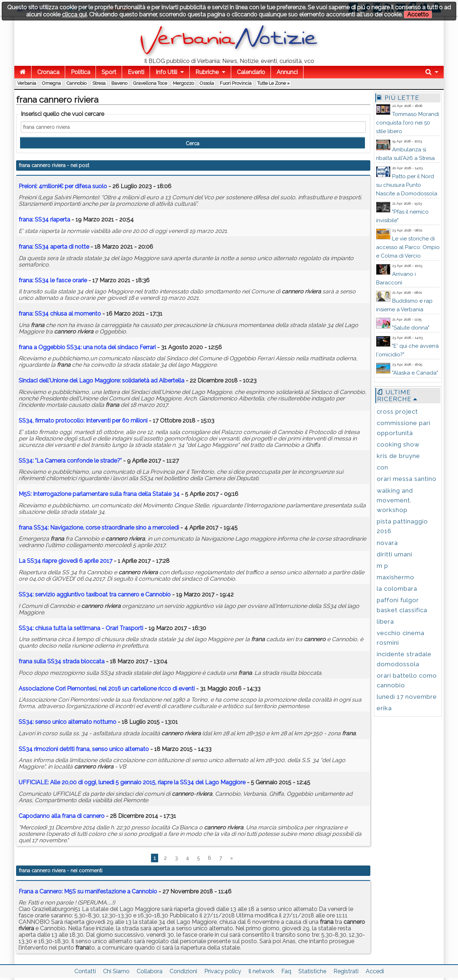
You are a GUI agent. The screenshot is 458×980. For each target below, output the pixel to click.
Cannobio (77, 83)
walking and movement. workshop (395, 500)
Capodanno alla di (62, 816)
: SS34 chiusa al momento (60, 314)
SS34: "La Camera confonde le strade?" (70, 461)
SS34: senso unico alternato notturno (67, 722)
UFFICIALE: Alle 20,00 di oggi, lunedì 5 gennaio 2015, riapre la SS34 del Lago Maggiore (132, 782)
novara (387, 543)
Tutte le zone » (274, 83)
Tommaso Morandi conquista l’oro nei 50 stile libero (408, 123)
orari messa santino (407, 479)
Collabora (150, 971)
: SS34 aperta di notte (54, 247)
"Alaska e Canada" (415, 373)
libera (385, 621)
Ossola (207, 83)
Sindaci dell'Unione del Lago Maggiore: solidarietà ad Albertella (101, 381)
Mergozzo (183, 83)
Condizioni (183, 971)
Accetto (418, 14)
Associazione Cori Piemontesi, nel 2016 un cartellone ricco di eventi (107, 689)
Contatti (85, 971)
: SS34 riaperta (44, 220)
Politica (81, 72)
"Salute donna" (411, 328)
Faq (286, 971)
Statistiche (312, 971)
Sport (109, 72)
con (383, 467)
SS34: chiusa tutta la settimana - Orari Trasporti (81, 628)
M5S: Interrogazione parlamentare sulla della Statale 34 (99, 494)
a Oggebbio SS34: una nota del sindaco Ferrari (87, 347)
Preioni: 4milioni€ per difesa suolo (63, 186)
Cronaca (48, 72)
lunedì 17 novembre (407, 697)
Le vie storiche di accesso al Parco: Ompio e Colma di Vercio (408, 247)
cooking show (398, 444)
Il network (261, 971)
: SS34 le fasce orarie (53, 280)
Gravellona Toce (150, 83)
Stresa (99, 83)
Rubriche (207, 72)
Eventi (136, 72)
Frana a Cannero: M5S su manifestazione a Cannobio (88, 891)
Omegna (51, 83)
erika (384, 708)
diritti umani (394, 554)
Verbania (27, 83)
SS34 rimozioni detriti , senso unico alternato (84, 749)
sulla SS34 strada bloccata (62, 661)
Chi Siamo (116, 971)
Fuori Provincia (236, 83)
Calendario (251, 72)
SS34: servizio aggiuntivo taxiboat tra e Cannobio (95, 594)
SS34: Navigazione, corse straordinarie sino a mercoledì (99, 528)
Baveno (119, 83)
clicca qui (74, 14)
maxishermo (396, 577)
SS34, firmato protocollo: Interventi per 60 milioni (83, 421)
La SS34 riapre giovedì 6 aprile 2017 (65, 561)
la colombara (397, 589)
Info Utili (166, 72)
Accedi (375, 971)
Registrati (346, 971)
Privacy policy (223, 971)
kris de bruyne (398, 456)
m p (383, 566)
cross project (397, 411)
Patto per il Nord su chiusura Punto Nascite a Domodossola (407, 185)
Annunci (287, 72)
